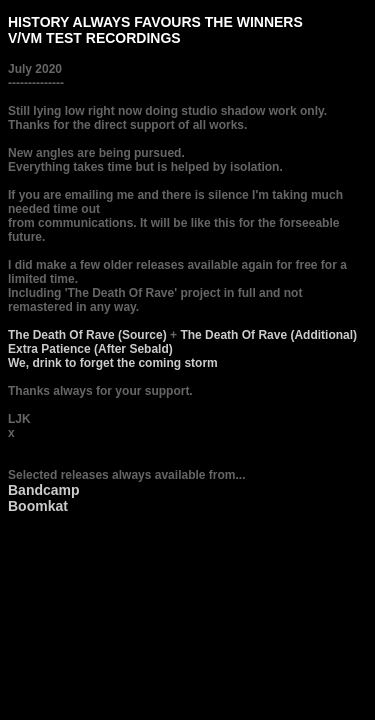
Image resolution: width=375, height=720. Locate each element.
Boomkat (38, 506)
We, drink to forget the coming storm (113, 363)
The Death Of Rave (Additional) (268, 335)
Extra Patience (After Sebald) (90, 349)
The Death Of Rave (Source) (87, 335)
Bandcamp (44, 490)
